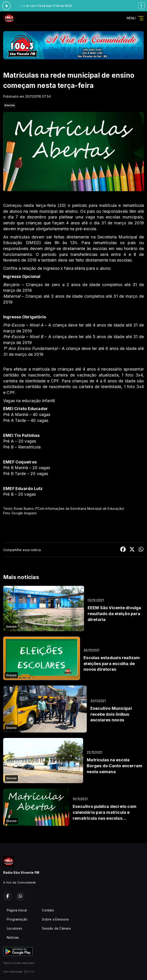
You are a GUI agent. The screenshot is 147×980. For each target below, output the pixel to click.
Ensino (10, 105)
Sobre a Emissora (55, 919)
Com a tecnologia (19, 972)
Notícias (13, 937)
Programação (17, 919)
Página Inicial (17, 910)
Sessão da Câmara (56, 928)
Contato (48, 910)
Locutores (14, 928)
